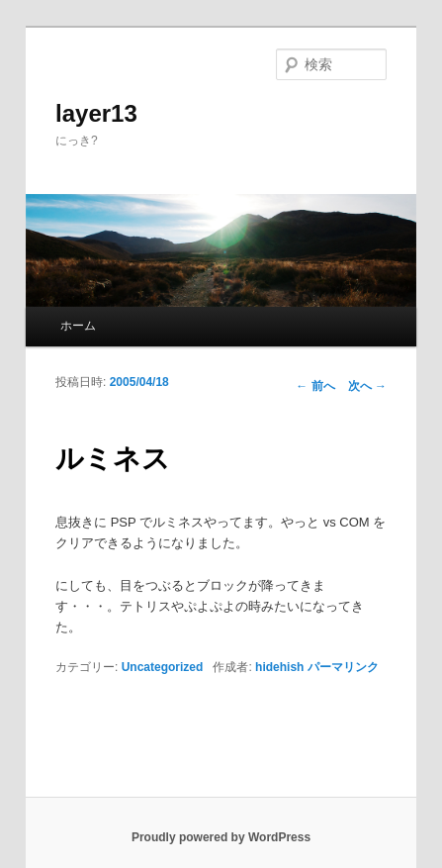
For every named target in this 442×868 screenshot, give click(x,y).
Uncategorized (163, 667)
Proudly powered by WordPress (221, 837)
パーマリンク (343, 667)
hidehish (279, 667)
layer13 (96, 113)
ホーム (78, 326)
